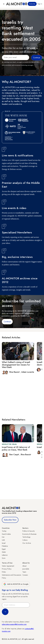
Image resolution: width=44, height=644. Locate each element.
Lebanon (5, 555)
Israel (4, 543)
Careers (25, 575)
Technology (26, 537)
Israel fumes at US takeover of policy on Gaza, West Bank (16, 448)
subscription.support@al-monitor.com (14, 624)
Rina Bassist (15, 372)
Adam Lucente (28, 372)
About (24, 566)
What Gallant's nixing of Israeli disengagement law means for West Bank (16, 365)
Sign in (40, 4)
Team (24, 572)
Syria (4, 558)
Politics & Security (29, 531)
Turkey (4, 531)
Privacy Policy (7, 569)
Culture (25, 540)
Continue (7, 322)
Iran (3, 537)
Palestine (5, 546)
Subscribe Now (10, 520)
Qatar (4, 552)
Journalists (26, 569)
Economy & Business (29, 534)
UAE (3, 540)
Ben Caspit (14, 455)
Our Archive (27, 543)
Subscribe (32, 4)
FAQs (4, 572)
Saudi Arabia (6, 534)
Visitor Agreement (8, 566)
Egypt (4, 549)
